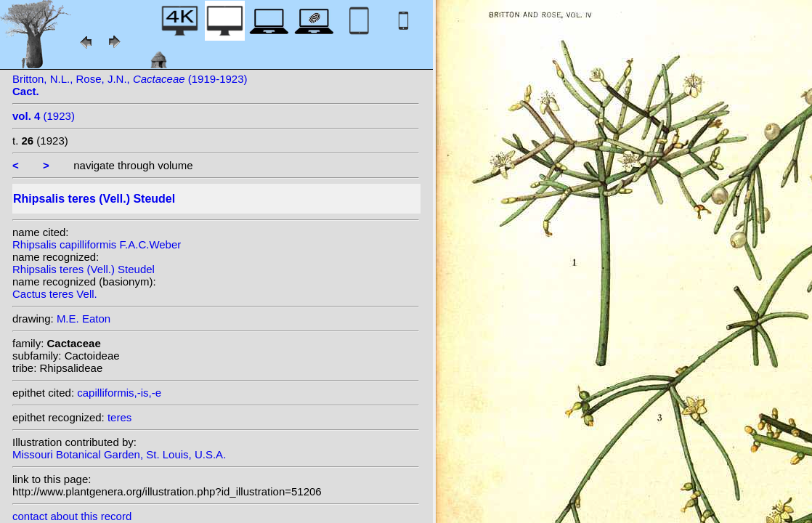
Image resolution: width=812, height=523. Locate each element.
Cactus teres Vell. (55, 294)
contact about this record (72, 516)
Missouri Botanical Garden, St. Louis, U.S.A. (119, 454)
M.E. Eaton (84, 319)
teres (119, 417)
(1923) (44, 116)
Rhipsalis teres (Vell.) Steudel (84, 269)
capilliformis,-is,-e (119, 393)
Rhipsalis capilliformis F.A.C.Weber (97, 244)
